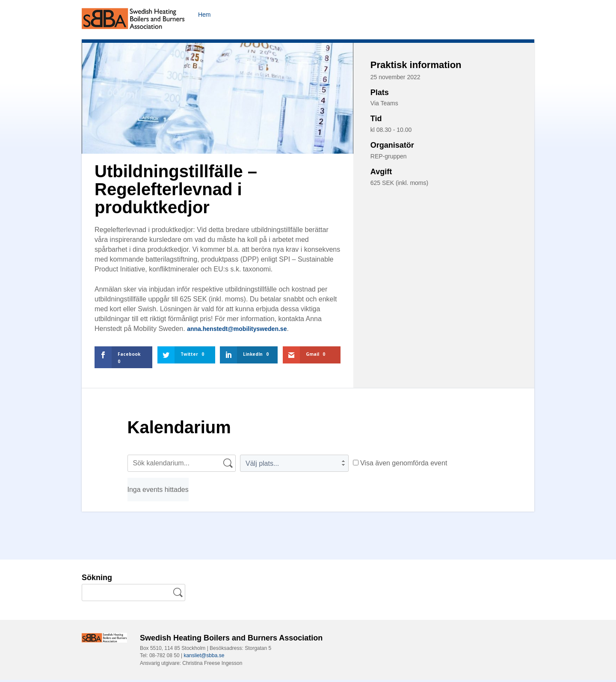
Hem (205, 14)
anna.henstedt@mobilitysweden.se (244, 331)
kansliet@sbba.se (204, 658)
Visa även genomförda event (400, 465)
